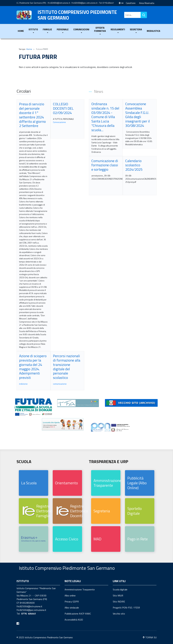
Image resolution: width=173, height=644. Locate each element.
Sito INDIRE (119, 602)
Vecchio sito (119, 614)
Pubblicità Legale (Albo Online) (137, 483)
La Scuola (29, 483)
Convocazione (59, 122)
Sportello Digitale (135, 511)
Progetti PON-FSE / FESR (126, 608)
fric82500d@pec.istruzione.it (84, 3)
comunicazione (60, 384)
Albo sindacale (72, 608)
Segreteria (102, 511)
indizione (23, 384)
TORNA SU (150, 637)
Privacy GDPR (72, 602)
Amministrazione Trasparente (107, 483)
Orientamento (66, 483)
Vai (144, 15)
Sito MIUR (118, 595)
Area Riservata (147, 3)
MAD (97, 539)
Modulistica (154, 31)
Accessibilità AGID (74, 620)
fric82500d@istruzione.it (59, 3)
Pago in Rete (138, 539)
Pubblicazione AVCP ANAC (78, 614)
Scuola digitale (120, 589)
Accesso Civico (67, 539)
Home (21, 31)
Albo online (70, 595)
